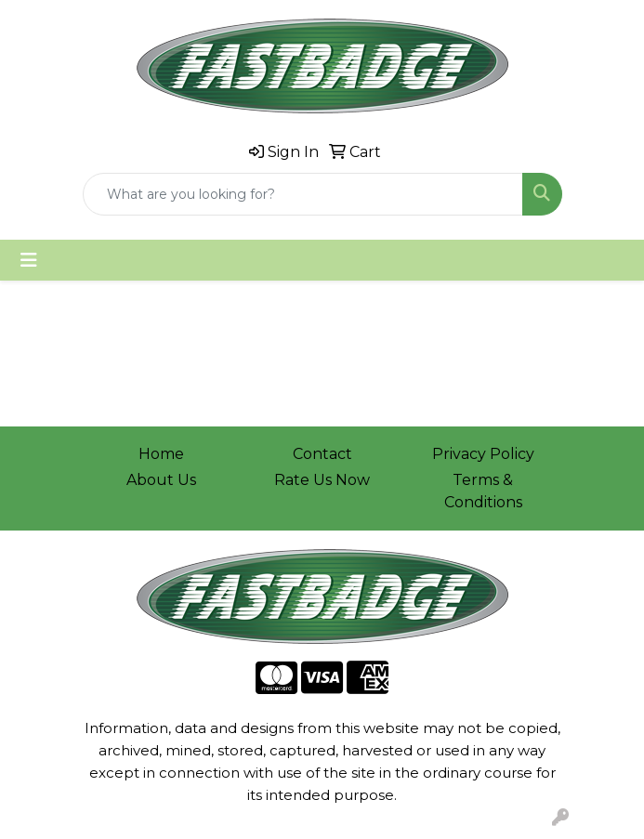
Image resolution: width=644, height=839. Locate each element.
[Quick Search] (303, 194)
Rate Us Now (322, 480)
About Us (161, 480)
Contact (322, 454)
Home (161, 454)
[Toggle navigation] (29, 260)
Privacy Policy (483, 454)
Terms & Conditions (483, 491)
